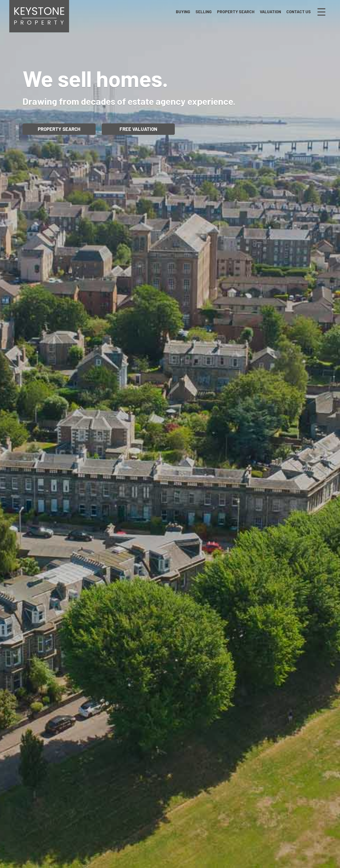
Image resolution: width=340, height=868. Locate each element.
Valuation (270, 12)
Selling (204, 12)
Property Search (236, 12)
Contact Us (299, 12)
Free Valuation (138, 129)
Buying (183, 12)
